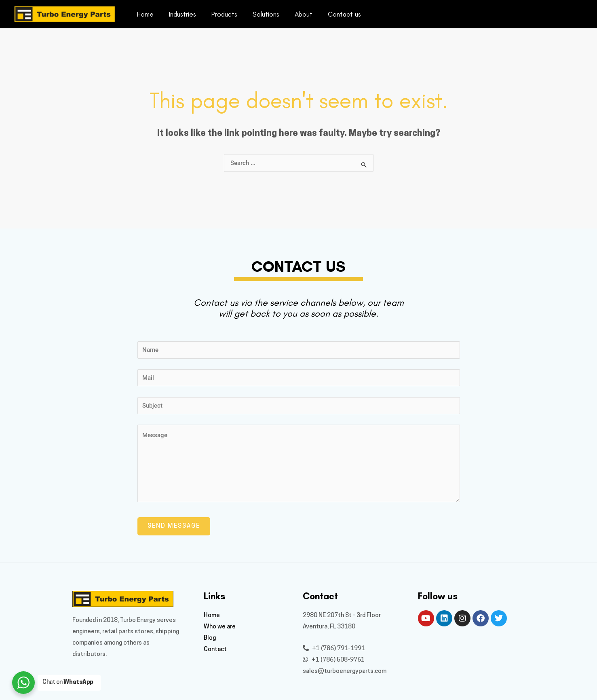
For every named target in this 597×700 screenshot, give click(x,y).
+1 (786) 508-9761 (334, 660)
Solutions (260, 14)
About (296, 14)
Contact (215, 650)
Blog (210, 638)
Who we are (220, 627)
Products (220, 14)
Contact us (335, 14)
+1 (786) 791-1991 (334, 649)
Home (145, 14)
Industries (180, 14)
